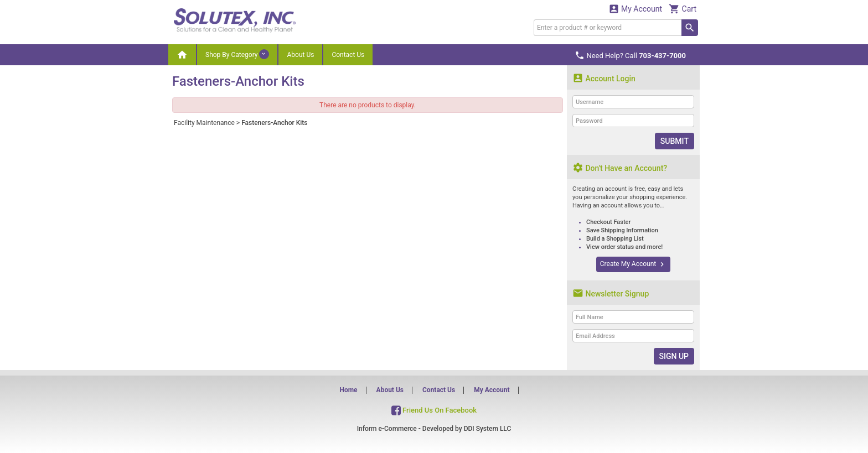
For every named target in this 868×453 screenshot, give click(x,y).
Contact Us (348, 55)
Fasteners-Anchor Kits (274, 123)
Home (348, 390)
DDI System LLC (488, 429)
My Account (635, 9)
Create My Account (633, 264)
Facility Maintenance (204, 123)
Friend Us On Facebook (434, 410)
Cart (683, 9)
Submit (675, 141)
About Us (300, 55)
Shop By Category (237, 54)
